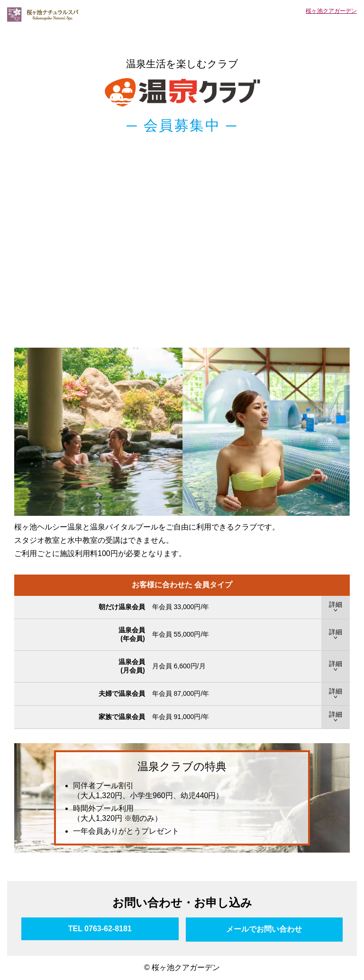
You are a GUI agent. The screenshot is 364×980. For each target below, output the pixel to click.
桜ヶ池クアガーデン (331, 11)
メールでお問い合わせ (264, 929)
